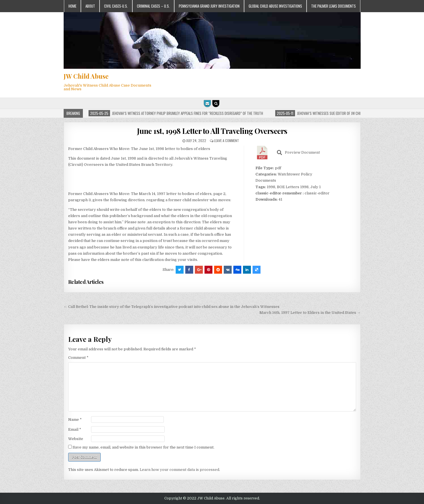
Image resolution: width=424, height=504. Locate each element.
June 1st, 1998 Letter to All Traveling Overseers (212, 131)
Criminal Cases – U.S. (153, 6)
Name (75, 420)
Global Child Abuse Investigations (275, 6)
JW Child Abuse (86, 76)
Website (76, 439)
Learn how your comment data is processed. (180, 470)
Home (72, 6)
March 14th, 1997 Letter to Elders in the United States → (310, 313)
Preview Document (298, 153)
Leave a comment (227, 141)
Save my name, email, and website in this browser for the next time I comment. (144, 447)
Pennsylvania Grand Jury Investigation (209, 6)
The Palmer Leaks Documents (333, 6)
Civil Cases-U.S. (116, 6)
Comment (78, 358)
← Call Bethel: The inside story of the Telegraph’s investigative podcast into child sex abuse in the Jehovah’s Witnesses (172, 307)
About (90, 6)
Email (75, 429)
